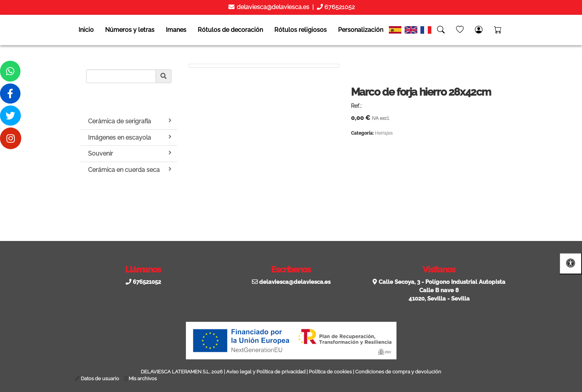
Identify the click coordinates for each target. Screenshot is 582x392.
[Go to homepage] (8, 30)
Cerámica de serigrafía (130, 121)
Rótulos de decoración (230, 30)
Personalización (361, 30)
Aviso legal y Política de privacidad (266, 372)
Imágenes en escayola (130, 137)
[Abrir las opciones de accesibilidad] (571, 264)
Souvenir (130, 153)
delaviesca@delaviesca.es (272, 7)
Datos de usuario (100, 379)
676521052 (339, 7)
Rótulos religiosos (300, 30)
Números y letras (130, 30)
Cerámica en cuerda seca (130, 170)
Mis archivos (143, 379)
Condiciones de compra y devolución (398, 372)
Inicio (86, 30)
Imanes (176, 30)
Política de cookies (330, 372)
